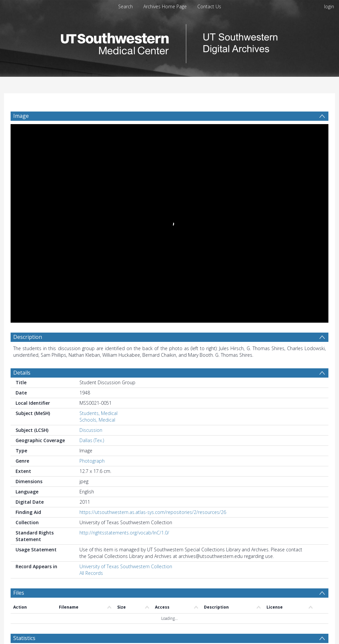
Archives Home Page (165, 6)
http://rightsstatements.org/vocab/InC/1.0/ (124, 533)
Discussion (91, 430)
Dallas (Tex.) (92, 440)
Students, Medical (98, 413)
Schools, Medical (97, 420)
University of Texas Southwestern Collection (126, 566)
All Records (91, 573)
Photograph (92, 461)
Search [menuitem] (125, 6)
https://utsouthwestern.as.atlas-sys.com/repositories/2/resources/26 (153, 512)
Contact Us (209, 6)
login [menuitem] (329, 6)
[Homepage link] (169, 42)
